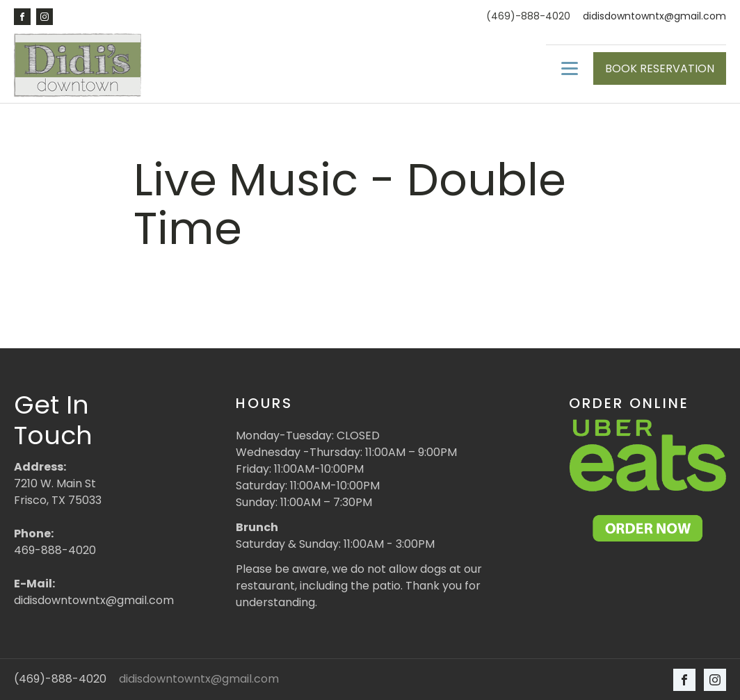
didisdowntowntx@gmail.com (654, 16)
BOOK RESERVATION (660, 68)
